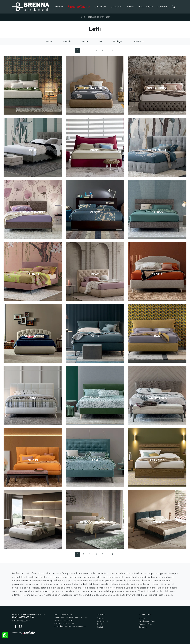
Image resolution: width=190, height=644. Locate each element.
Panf (33, 150)
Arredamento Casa (96, 17)
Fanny (95, 398)
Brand (130, 7)
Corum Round (33, 336)
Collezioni (100, 7)
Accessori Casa (145, 624)
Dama (95, 336)
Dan (157, 336)
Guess (33, 460)
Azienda (59, 7)
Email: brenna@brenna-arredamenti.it (70, 626)
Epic (33, 398)
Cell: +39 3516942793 (64, 623)
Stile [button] (100, 41)
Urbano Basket (33, 212)
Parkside (157, 460)
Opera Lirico (157, 88)
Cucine (142, 618)
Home (83, 17)
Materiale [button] (67, 41)
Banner (33, 274)
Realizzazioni (145, 7)
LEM (95, 460)
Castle (157, 274)
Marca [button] (49, 41)
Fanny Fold (157, 398)
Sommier (33, 522)
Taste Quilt (157, 150)
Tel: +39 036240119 (63, 620)
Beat (95, 274)
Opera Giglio (95, 88)
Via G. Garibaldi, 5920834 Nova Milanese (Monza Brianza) (71, 616)
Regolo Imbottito (95, 522)
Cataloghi (116, 7)
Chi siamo (101, 618)
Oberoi (33, 88)
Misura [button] (85, 41)
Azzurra (157, 522)
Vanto (95, 212)
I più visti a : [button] (138, 41)
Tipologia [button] (117, 41)
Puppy (95, 150)
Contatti (162, 7)
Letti (108, 17)
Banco (157, 212)
